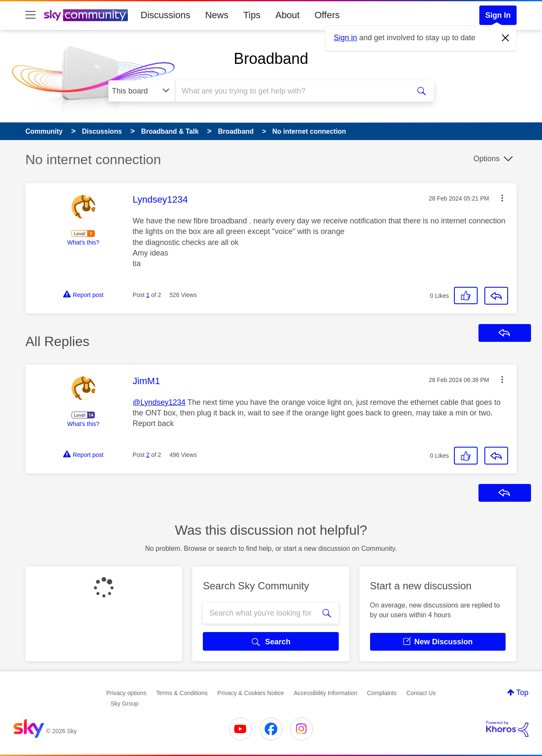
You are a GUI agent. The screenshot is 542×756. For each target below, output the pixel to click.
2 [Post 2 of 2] (148, 455)
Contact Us (421, 693)
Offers (327, 15)
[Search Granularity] (142, 91)
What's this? (83, 242)
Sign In (498, 15)
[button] (502, 198)
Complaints (382, 693)
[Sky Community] (86, 15)
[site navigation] (30, 15)
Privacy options (126, 693)
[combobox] (292, 91)
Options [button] (487, 159)
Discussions (165, 15)
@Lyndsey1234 (159, 402)
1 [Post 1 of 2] (148, 295)
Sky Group (124, 704)
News (217, 15)
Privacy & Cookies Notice (250, 693)
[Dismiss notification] (506, 38)
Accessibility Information (326, 693)
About (288, 15)
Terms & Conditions (182, 693)
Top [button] (522, 693)
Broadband (271, 59)
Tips (252, 15)
